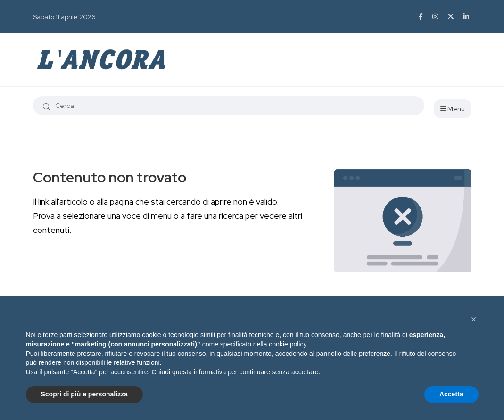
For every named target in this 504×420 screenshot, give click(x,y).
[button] (474, 319)
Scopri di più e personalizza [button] (84, 394)
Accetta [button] (451, 394)
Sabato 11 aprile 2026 (64, 17)
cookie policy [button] (287, 344)
